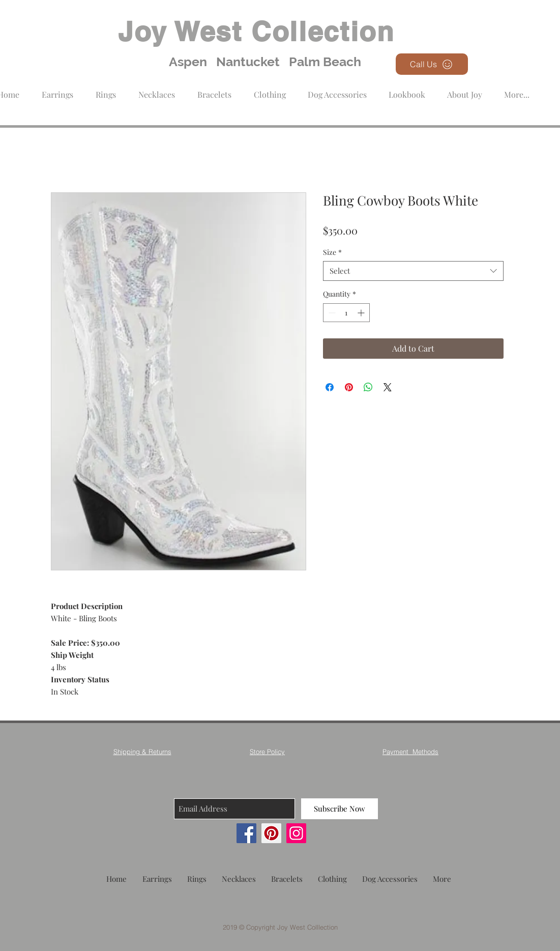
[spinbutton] (346, 313)
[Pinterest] (271, 833)
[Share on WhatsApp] (368, 387)
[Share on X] (388, 387)
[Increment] (362, 313)
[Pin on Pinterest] (349, 387)
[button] (270, 90)
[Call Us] (432, 64)
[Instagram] (296, 833)
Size (332, 252)
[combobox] (413, 271)
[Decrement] (331, 313)
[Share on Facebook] (330, 387)
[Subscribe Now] (340, 809)
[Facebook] (246, 833)
